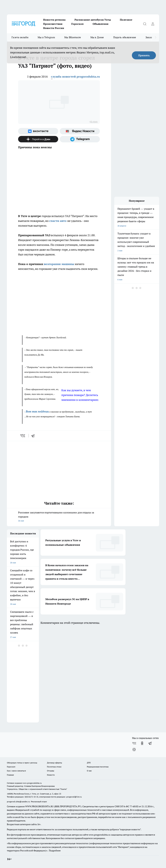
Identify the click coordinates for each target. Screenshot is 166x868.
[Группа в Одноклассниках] (142, 743)
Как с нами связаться (16, 771)
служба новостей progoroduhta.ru (75, 77)
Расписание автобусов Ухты (93, 20)
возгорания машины (59, 264)
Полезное (126, 20)
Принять (144, 55)
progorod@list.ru (74, 797)
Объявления (100, 24)
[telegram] (34, 436)
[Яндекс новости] (80, 131)
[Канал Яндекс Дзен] (38, 139)
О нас (89, 771)
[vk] (23, 436)
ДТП (89, 763)
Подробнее (55, 851)
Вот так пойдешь (37, 412)
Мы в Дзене (97, 37)
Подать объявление (125, 37)
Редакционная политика (98, 767)
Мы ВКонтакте (73, 37)
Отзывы (51, 771)
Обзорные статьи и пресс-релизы (22, 763)
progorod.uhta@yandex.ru (19, 802)
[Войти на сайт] (153, 24)
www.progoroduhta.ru (32, 783)
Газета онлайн (20, 37)
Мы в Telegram (46, 37)
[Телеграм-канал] (80, 139)
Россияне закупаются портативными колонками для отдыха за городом (59, 517)
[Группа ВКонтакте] (38, 131)
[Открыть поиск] (145, 24)
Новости (51, 775)
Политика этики (54, 767)
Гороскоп (77, 24)
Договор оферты (54, 763)
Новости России (54, 28)
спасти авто (58, 221)
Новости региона (54, 20)
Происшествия (53, 24)
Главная (10, 775)
